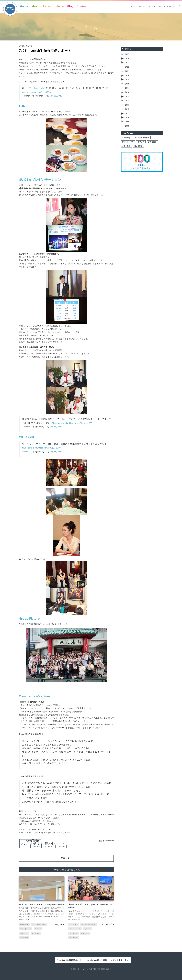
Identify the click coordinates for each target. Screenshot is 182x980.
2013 (128, 110)
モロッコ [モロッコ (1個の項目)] (24, 846)
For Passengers (138, 6)
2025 (128, 54)
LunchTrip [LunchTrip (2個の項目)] (30, 841)
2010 (128, 124)
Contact (82, 6)
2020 (128, 78)
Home (24, 6)
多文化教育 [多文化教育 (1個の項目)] (49, 846)
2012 (128, 115)
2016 (128, 96)
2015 (128, 101)
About (35, 6)
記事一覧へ (66, 858)
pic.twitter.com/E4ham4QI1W (78, 423)
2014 (128, 106)
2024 (128, 59)
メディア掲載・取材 (128, 965)
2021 (128, 73)
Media (60, 6)
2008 (128, 134)
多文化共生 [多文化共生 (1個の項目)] (36, 846)
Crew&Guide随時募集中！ (54, 965)
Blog (70, 6)
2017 (128, 92)
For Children (170, 6)
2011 (128, 119)
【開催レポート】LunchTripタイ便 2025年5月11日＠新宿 (90, 907)
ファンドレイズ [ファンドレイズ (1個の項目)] (66, 843)
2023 (128, 64)
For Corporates (155, 6)
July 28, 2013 (56, 96)
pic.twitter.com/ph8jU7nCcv (47, 448)
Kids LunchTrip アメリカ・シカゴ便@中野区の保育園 (41, 907)
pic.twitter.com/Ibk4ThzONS (36, 92)
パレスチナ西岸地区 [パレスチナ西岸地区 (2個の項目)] (39, 844)
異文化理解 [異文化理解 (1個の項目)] (61, 846)
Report (48, 6)
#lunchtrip (39, 88)
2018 (128, 87)
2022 (128, 68)
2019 (128, 82)
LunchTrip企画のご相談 (91, 965)
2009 (128, 129)
